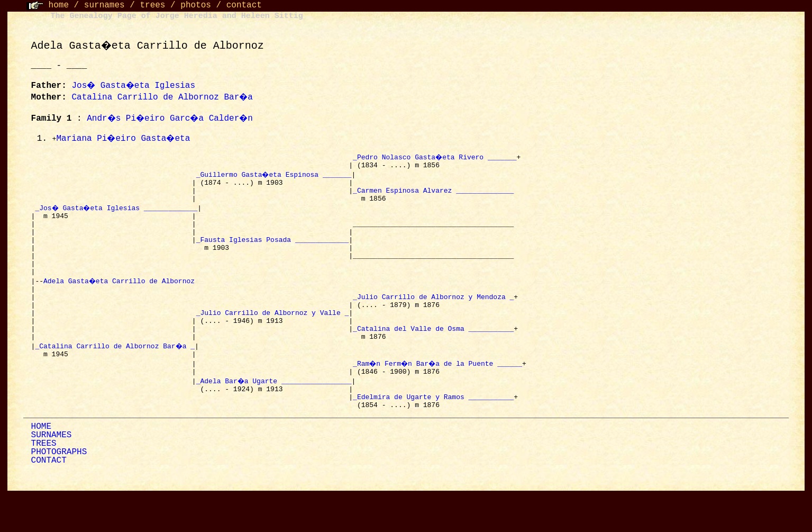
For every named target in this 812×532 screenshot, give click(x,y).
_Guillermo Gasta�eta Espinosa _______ (275, 176)
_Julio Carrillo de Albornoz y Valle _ (273, 338)
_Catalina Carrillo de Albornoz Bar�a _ (115, 376)
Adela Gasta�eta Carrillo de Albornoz (122, 300)
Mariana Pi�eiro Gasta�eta (125, 139)
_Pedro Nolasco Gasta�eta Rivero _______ (435, 157)
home (59, 5)
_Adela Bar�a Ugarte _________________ (275, 414)
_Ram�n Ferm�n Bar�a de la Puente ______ (440, 395)
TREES (44, 482)
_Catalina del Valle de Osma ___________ (433, 357)
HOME (41, 465)
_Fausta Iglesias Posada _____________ (273, 252)
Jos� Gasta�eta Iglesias (135, 86)
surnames (104, 5)
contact (244, 5)
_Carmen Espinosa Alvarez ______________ (433, 195)
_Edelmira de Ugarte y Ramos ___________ (433, 433)
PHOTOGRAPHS (59, 490)
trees (152, 5)
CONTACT (49, 499)
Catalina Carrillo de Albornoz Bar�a (163, 97)
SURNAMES (52, 473)
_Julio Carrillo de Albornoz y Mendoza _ (433, 319)
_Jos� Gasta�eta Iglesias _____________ (117, 214)
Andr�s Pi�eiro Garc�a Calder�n (173, 119)
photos (196, 5)
